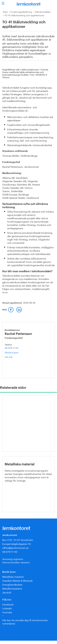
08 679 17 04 (11, 348)
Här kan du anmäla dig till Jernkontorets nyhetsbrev (25, 622)
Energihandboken (12, 584)
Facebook (8, 604)
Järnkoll (7, 592)
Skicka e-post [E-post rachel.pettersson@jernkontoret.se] (11, 352)
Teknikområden (43, 12)
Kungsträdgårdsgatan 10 (16, 544)
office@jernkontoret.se (15, 547)
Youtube (7, 612)
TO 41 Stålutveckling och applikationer (24, 15)
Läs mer (14, 357)
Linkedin (7, 608)
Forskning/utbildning (21, 12)
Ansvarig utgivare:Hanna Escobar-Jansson (16, 560)
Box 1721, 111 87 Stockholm (18, 540)
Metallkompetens (12, 588)
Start (5, 12)
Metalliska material (13, 576)
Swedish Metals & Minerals (17, 580)
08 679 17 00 (10, 551)
